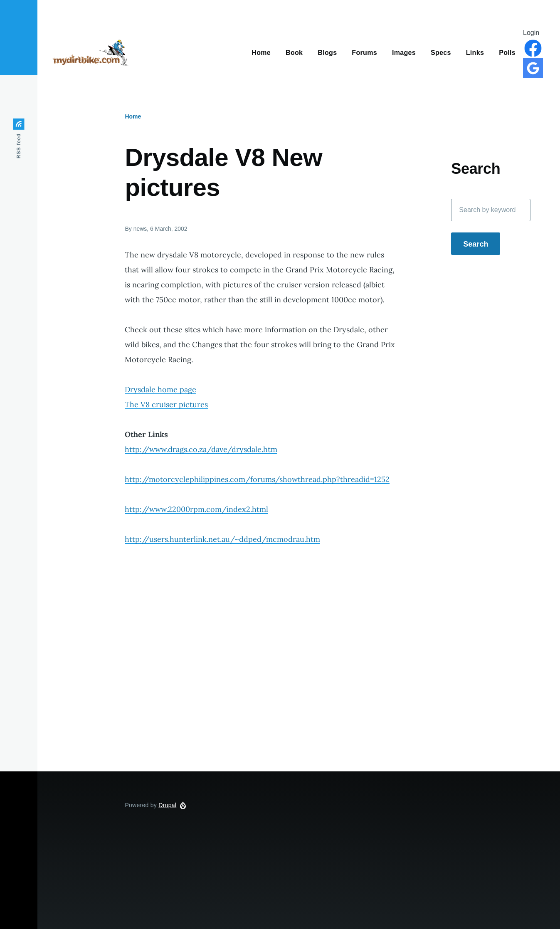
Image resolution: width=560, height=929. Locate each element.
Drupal (167, 805)
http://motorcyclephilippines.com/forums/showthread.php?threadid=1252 (257, 479)
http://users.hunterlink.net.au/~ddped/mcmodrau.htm (222, 539)
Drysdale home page (160, 389)
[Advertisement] (299, 687)
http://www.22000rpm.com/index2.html (196, 509)
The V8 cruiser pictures (166, 404)
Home (133, 116)
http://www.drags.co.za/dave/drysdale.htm (201, 449)
